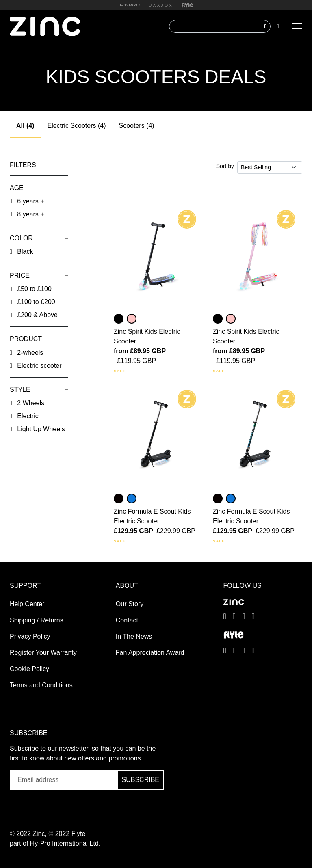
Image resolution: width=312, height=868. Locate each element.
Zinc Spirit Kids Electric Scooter (147, 336)
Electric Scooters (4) (76, 126)
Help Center (27, 604)
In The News (134, 636)
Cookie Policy (29, 669)
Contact (127, 620)
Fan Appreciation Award (150, 653)
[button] (39, 188)
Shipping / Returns (37, 620)
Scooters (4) (136, 126)
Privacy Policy (30, 636)
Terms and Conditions (41, 685)
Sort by (225, 166)
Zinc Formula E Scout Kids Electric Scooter (152, 516)
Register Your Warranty (43, 653)
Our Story (130, 604)
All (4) (25, 126)
